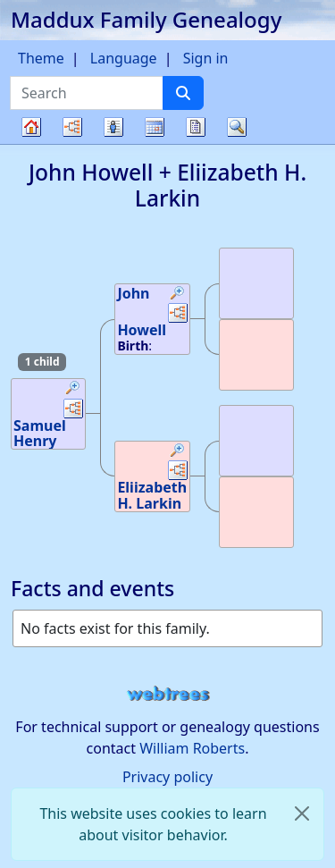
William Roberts (192, 748)
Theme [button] (41, 58)
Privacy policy (167, 777)
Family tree (31, 143)
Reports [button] (196, 127)
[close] (302, 813)
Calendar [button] (155, 127)
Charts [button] (72, 127)
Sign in (206, 58)
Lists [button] (113, 127)
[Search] (183, 93)
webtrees (168, 694)
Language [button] (124, 58)
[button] (73, 390)
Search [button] (237, 127)
